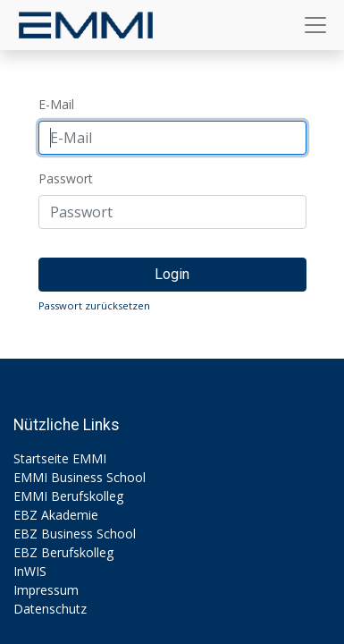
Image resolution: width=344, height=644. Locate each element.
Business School (98, 477)
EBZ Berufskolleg (63, 552)
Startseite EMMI (60, 458)
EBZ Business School (75, 534)
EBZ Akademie (56, 515)
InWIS (30, 571)
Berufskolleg (87, 496)
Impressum (46, 590)
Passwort (66, 178)
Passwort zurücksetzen (94, 305)
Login (172, 274)
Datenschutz (50, 609)
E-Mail (56, 104)
